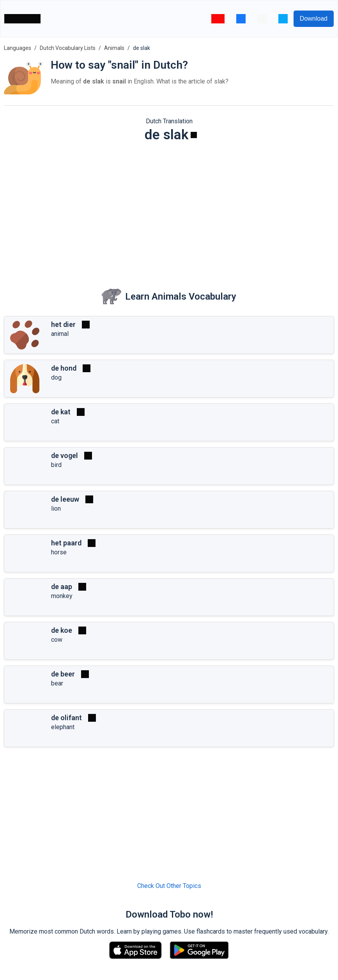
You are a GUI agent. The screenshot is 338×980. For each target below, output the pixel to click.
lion (56, 509)
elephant (63, 727)
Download (314, 19)
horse (59, 552)
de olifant (66, 718)
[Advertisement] (169, 209)
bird (56, 465)
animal (60, 334)
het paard (66, 543)
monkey (62, 596)
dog (56, 377)
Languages (18, 48)
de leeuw (65, 499)
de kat (61, 412)
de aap (62, 587)
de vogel (65, 455)
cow (57, 640)
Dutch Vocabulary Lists (68, 48)
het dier (63, 324)
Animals (114, 48)
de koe (62, 630)
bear (57, 683)
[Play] (194, 135)
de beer (63, 674)
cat (55, 421)
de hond (64, 368)
